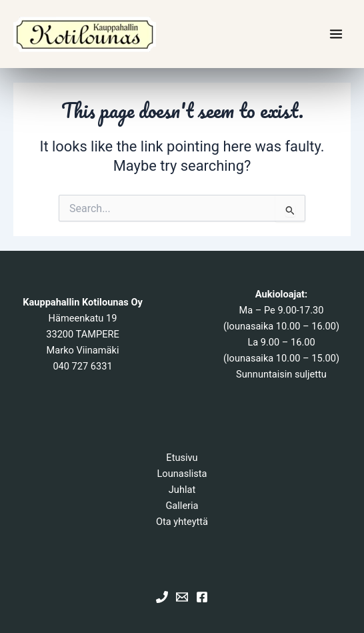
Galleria (182, 506)
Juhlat (182, 490)
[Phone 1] (162, 597)
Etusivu (182, 458)
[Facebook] (202, 597)
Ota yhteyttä (182, 522)
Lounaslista (182, 474)
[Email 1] (182, 597)
